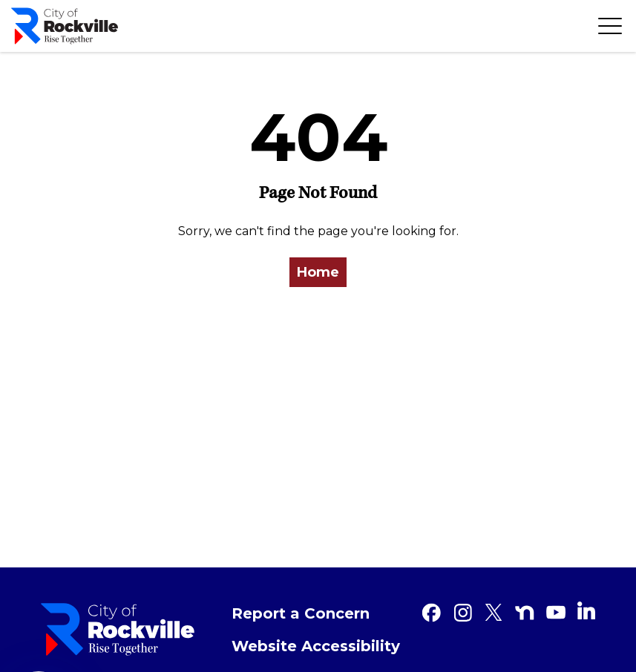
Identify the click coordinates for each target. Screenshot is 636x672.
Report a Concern (301, 613)
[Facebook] (431, 613)
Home (318, 272)
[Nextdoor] (525, 613)
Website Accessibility (316, 646)
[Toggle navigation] (610, 26)
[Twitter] (494, 613)
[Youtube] (556, 613)
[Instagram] (462, 613)
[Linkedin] (586, 610)
